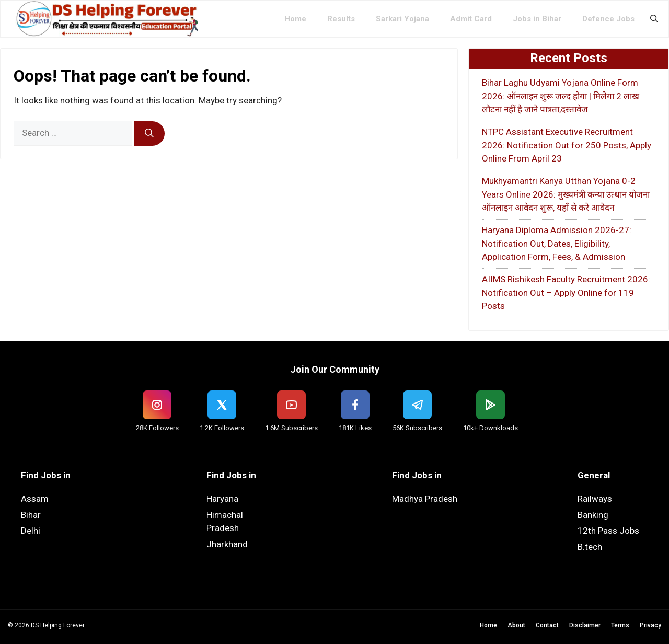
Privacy (650, 625)
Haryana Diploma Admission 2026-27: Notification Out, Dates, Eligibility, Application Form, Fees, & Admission (557, 243)
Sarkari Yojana (402, 19)
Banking (593, 515)
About (516, 625)
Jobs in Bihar (537, 19)
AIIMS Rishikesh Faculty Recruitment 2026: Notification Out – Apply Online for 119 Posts (566, 292)
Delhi (31, 531)
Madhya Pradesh (425, 499)
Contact (547, 625)
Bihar (31, 515)
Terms (620, 625)
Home (295, 19)
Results (341, 19)
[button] (654, 19)
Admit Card (471, 19)
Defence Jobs (608, 19)
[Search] (149, 134)
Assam (35, 499)
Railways (595, 499)
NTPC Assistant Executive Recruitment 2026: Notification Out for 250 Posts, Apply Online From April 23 (567, 145)
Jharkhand (227, 544)
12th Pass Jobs (608, 531)
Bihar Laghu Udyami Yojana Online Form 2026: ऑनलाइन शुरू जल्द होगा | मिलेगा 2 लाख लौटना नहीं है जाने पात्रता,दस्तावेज (561, 96)
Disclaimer (585, 625)
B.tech (590, 547)
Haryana (222, 499)
